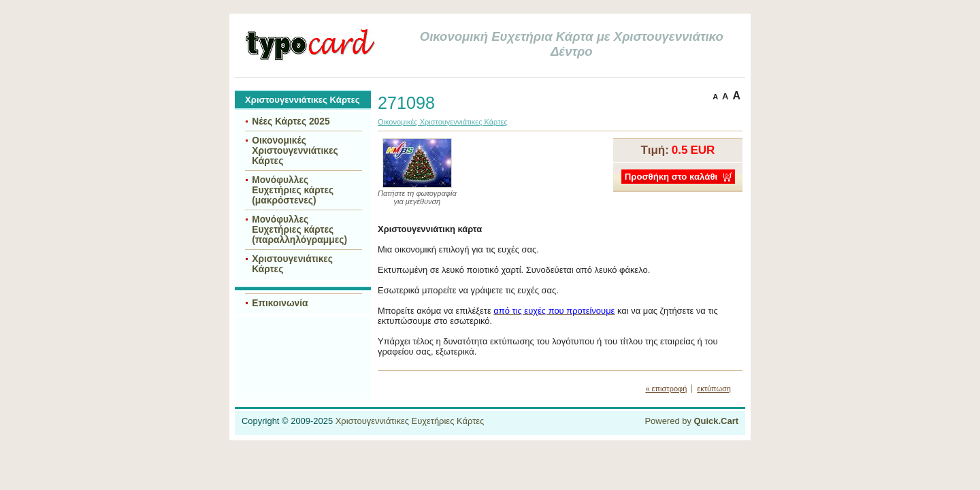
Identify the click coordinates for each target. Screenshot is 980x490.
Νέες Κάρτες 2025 (291, 121)
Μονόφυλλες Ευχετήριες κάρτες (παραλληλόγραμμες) (299, 230)
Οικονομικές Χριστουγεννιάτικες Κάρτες (295, 151)
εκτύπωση (714, 389)
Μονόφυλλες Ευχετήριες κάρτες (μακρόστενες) (293, 190)
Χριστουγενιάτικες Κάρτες (292, 264)
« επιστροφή (666, 389)
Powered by (691, 421)
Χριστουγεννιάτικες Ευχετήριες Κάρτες (410, 421)
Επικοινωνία (280, 303)
